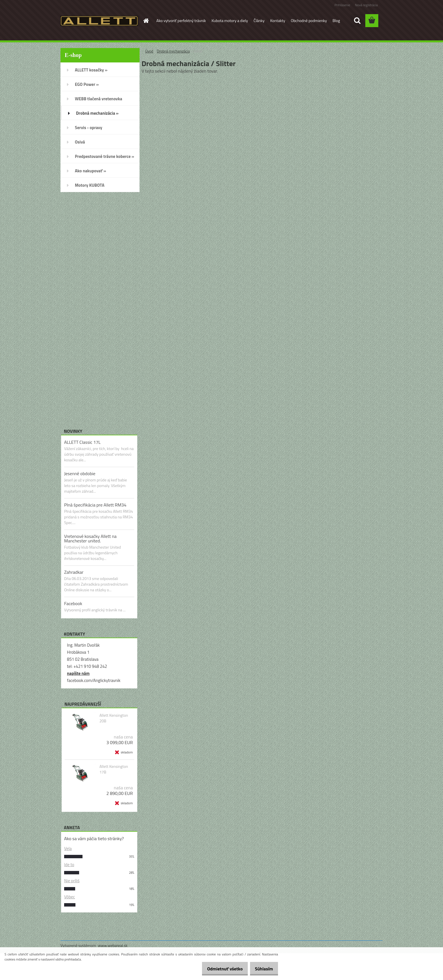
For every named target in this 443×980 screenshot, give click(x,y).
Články (259, 20)
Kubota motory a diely (230, 20)
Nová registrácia (366, 5)
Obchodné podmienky (309, 20)
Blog (336, 20)
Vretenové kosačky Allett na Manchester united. (90, 538)
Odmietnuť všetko (219, 969)
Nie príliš (72, 881)
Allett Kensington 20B (114, 718)
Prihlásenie (342, 5)
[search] (357, 21)
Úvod (149, 51)
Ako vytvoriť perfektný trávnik (181, 20)
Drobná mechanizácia (173, 51)
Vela (68, 848)
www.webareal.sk (113, 945)
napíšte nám (78, 673)
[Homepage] (146, 21)
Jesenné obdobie (80, 473)
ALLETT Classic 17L (82, 442)
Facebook (73, 603)
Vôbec (70, 897)
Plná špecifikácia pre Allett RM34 (95, 505)
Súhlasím (262, 969)
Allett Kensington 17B (114, 769)
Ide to (69, 865)
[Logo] (99, 21)
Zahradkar (74, 572)
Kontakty (278, 20)
